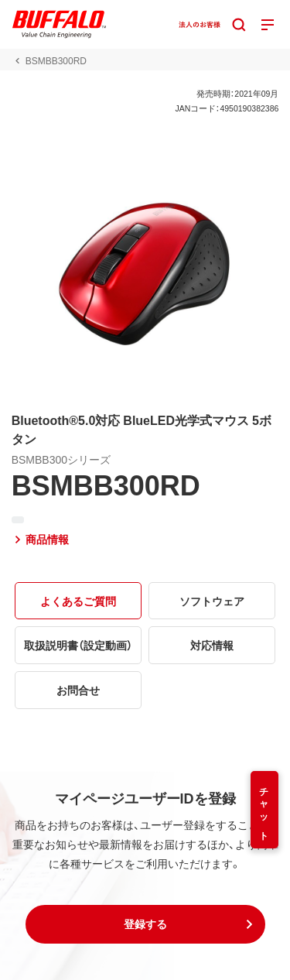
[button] (145, 924)
